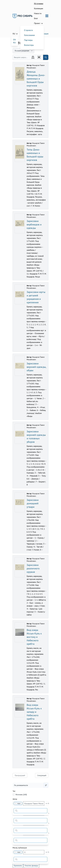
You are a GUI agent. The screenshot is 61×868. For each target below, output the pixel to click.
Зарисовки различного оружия (33, 568)
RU (14, 43)
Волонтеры (29, 45)
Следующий (42, 775)
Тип (14, 791)
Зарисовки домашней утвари (33, 503)
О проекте (28, 30)
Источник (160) (21, 795)
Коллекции (38, 8)
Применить (18, 866)
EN (14, 40)
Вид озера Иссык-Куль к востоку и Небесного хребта (34, 637)
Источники (39, 3)
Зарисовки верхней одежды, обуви (36, 367)
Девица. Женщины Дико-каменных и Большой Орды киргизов (36, 79)
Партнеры (28, 40)
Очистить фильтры (31, 866)
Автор (15, 799)
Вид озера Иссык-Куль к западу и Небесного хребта (34, 712)
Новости (38, 13)
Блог (36, 18)
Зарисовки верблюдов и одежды (34, 225)
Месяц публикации (20, 848)
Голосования (29, 35)
